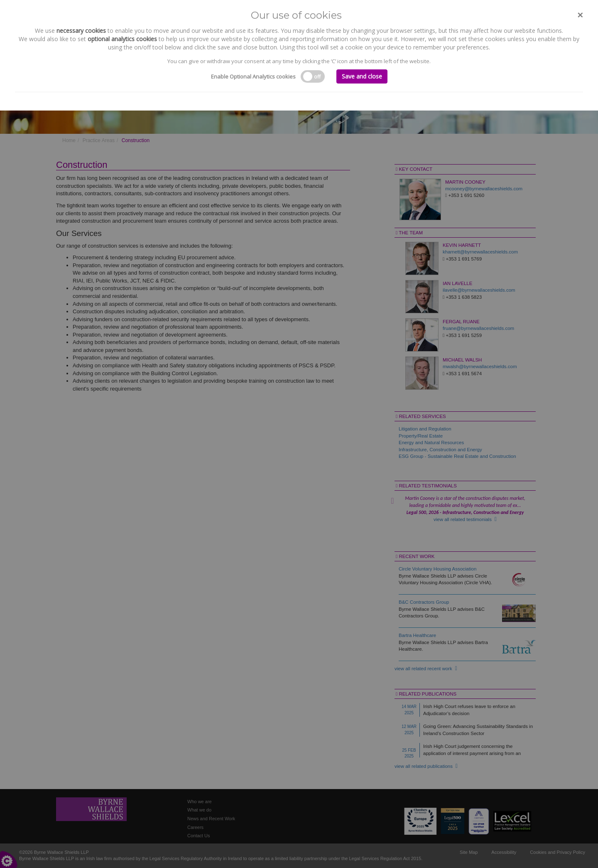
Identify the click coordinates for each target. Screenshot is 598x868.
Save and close (362, 76)
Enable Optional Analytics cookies (253, 76)
